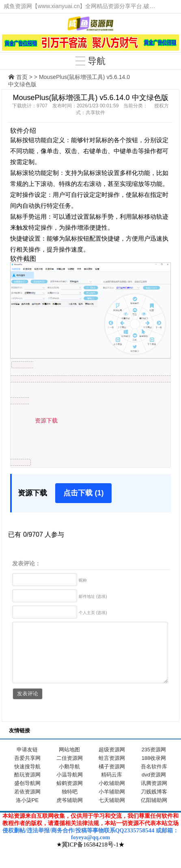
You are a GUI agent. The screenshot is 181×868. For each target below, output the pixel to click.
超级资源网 (112, 762)
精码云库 (112, 787)
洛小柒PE (27, 812)
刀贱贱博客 (154, 804)
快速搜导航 (27, 779)
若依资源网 (27, 804)
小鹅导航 (69, 779)
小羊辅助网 (112, 804)
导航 (90, 61)
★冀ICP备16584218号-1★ (91, 857)
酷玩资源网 (27, 787)
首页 (22, 77)
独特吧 (70, 804)
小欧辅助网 (112, 795)
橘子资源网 (112, 779)
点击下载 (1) (83, 493)
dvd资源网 (154, 787)
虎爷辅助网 (70, 812)
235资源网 (154, 762)
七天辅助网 (112, 812)
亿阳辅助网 (154, 812)
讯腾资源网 (154, 795)
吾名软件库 (154, 779)
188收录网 (154, 770)
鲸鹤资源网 (70, 795)
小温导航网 (70, 787)
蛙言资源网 (112, 770)
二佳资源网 (70, 770)
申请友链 (27, 762)
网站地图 (69, 762)
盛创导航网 (27, 795)
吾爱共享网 (27, 770)
